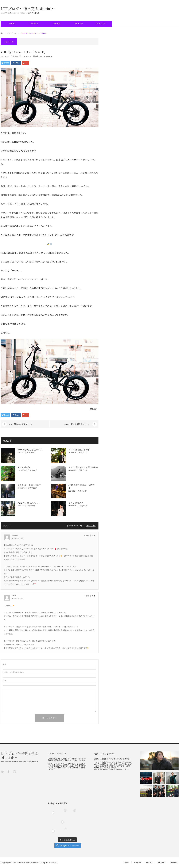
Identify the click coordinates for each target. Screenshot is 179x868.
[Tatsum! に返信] (88, 536)
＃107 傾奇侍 (24, 467)
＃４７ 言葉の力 (76, 503)
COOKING (78, 24)
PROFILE (34, 24)
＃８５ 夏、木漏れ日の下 (29, 485)
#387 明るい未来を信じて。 (21, 424)
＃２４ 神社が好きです (79, 450)
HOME (12, 24)
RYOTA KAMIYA (46, 56)
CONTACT (101, 24)
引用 (94, 536)
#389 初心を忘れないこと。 (77, 424)
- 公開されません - (13, 672)
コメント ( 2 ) (91, 526)
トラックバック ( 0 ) (74, 526)
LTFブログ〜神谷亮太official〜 (28, 9)
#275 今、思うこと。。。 (30, 503)
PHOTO (56, 24)
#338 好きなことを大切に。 (31, 450)
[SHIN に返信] (88, 596)
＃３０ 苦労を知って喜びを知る (83, 467)
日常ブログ (15, 56)
